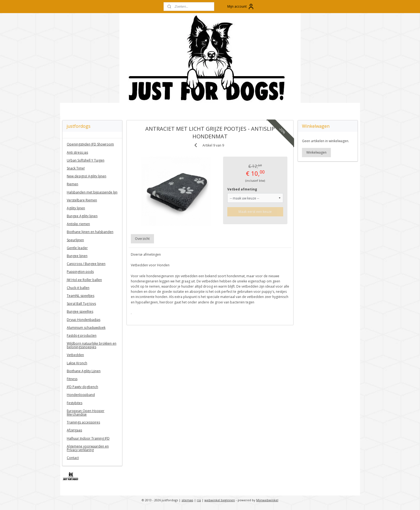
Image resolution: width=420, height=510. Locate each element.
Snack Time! (76, 168)
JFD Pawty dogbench (82, 387)
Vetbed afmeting (242, 189)
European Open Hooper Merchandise (86, 413)
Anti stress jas (77, 152)
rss (199, 500)
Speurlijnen (75, 240)
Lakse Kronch (77, 363)
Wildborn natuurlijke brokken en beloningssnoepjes (92, 345)
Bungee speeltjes (80, 311)
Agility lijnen (76, 208)
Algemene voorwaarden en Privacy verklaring (88, 448)
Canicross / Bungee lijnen (86, 264)
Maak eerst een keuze (255, 212)
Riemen (72, 184)
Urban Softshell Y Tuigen (86, 160)
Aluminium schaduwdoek (86, 328)
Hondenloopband (81, 395)
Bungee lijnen (77, 256)
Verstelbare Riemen (82, 200)
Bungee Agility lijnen (82, 216)
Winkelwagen (316, 152)
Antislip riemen (78, 224)
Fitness (72, 379)
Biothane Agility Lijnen (84, 371)
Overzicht (143, 239)
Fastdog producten (82, 335)
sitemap (187, 500)
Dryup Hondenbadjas (84, 320)
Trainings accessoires (83, 422)
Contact (73, 458)
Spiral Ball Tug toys (81, 304)
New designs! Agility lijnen (87, 176)
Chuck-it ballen (78, 288)
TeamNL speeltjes (81, 296)
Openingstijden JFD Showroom (90, 144)
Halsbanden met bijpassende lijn (92, 192)
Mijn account (241, 7)
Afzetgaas (74, 430)
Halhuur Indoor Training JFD (88, 438)
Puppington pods (80, 272)
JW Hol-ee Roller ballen (84, 280)
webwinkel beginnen (220, 500)
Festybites (75, 403)
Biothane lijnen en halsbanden (90, 232)
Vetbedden (75, 355)
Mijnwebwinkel (267, 500)
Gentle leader (77, 248)
